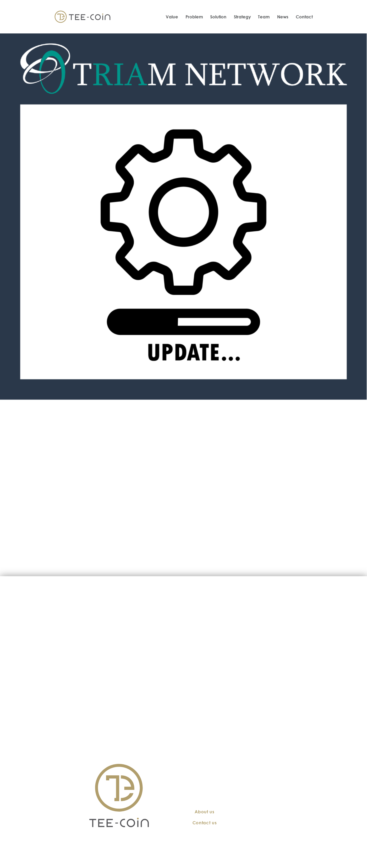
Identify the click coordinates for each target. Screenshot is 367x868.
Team (264, 17)
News (283, 17)
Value (172, 17)
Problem (194, 17)
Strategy (242, 17)
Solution (218, 17)
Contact (304, 17)
